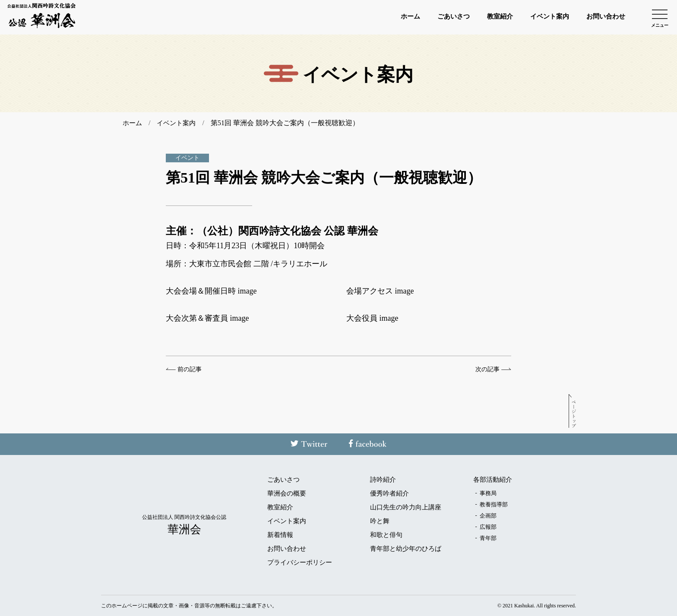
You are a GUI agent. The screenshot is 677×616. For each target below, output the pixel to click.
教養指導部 (494, 504)
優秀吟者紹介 (389, 493)
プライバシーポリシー (300, 562)
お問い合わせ (602, 17)
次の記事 (487, 369)
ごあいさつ (430, 17)
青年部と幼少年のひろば (406, 548)
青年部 (488, 538)
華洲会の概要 (287, 493)
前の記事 (190, 369)
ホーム (381, 17)
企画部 (488, 515)
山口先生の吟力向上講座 (406, 507)
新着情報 (280, 535)
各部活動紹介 (493, 479)
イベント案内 (538, 17)
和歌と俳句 (386, 535)
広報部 (488, 526)
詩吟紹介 (383, 479)
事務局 (488, 493)
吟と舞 (380, 521)
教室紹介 (482, 17)
